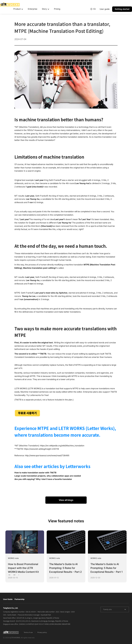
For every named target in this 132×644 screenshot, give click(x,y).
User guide (105, 9)
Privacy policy (42, 632)
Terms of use (28, 632)
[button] (18, 9)
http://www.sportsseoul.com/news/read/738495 (47, 456)
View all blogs (66, 500)
